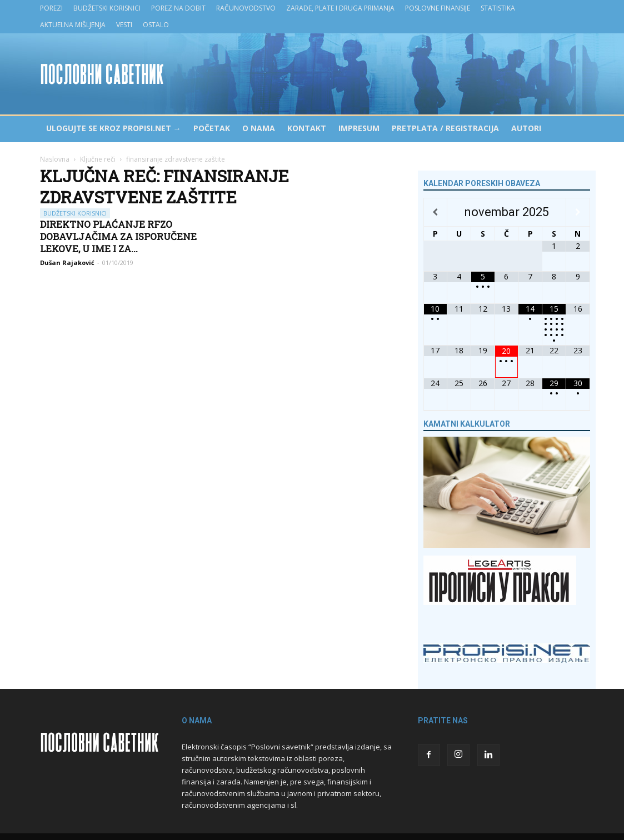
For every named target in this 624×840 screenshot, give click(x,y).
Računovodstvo (246, 8)
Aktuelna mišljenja (73, 25)
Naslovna (55, 159)
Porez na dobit (178, 8)
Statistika (498, 8)
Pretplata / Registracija (445, 128)
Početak (212, 128)
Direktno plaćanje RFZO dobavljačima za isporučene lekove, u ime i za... (118, 236)
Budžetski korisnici (107, 8)
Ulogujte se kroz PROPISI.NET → (114, 128)
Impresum (359, 128)
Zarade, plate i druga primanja (340, 8)
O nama (259, 128)
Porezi (51, 8)
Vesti (124, 25)
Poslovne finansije (438, 8)
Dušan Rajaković (67, 262)
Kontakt (307, 128)
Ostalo (156, 25)
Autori (526, 128)
